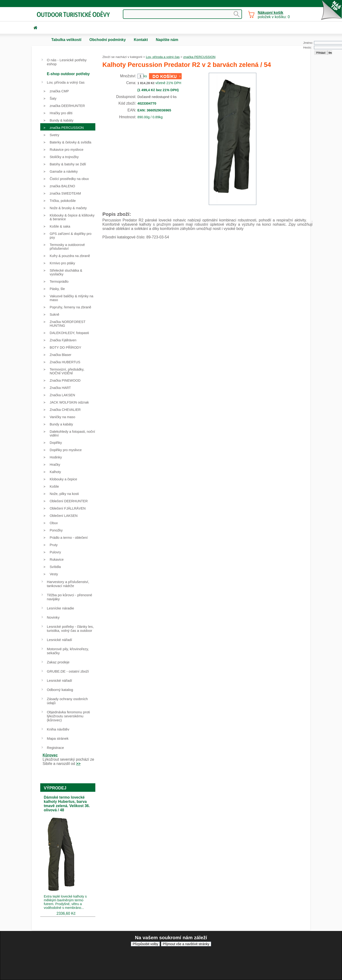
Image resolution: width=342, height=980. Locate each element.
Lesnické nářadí (59, 640)
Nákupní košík (270, 13)
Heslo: (307, 47)
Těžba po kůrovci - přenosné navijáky (69, 597)
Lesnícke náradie (60, 608)
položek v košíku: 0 (274, 15)
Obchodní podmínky (108, 40)
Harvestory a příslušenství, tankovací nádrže (68, 584)
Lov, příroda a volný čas (163, 57)
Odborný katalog (60, 690)
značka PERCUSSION (199, 57)
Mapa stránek (58, 738)
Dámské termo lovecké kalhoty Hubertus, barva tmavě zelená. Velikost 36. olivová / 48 (67, 804)
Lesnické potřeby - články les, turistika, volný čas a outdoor (70, 629)
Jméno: (308, 43)
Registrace (55, 748)
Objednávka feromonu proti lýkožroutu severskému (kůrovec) (68, 716)
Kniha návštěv (58, 729)
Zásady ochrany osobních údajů (67, 701)
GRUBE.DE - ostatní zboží (68, 671)
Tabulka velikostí (66, 40)
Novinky (53, 617)
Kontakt (141, 40)
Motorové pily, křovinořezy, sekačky (68, 651)
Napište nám (167, 40)
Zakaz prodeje (58, 662)
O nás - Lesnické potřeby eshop (67, 62)
